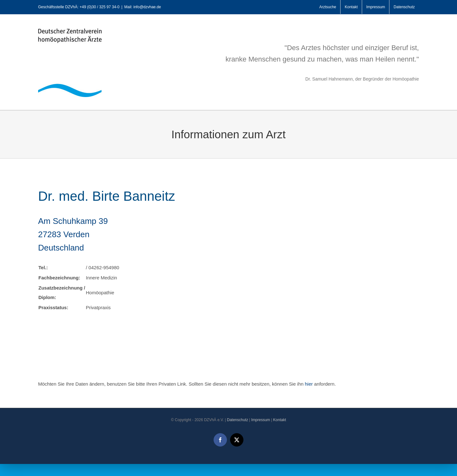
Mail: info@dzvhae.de (143, 7)
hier (309, 384)
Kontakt (280, 420)
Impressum (260, 420)
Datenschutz (238, 420)
